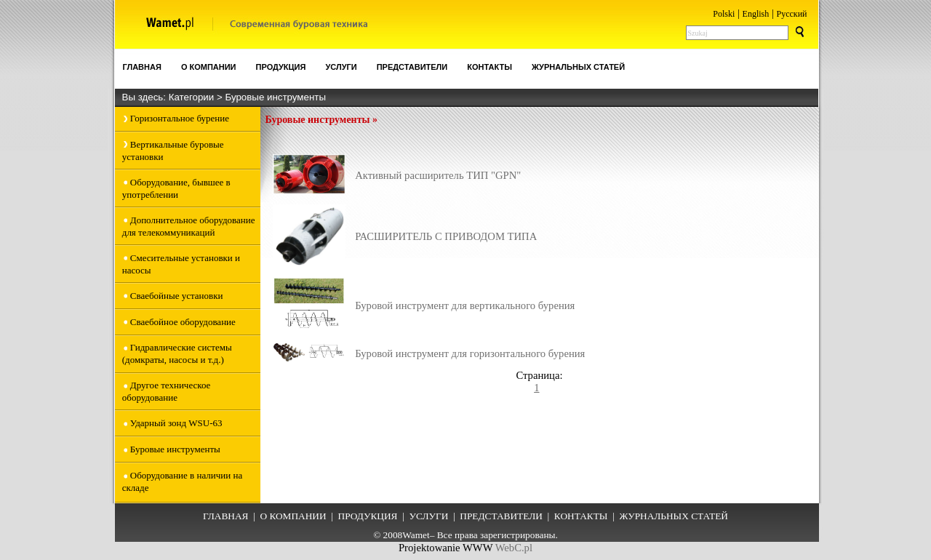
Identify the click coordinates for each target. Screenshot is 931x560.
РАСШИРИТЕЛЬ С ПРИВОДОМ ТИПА (446, 236)
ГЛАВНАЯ (225, 516)
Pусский (792, 14)
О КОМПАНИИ (293, 516)
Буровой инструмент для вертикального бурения (465, 305)
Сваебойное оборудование (183, 322)
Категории (193, 97)
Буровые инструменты (275, 97)
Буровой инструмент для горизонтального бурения (470, 353)
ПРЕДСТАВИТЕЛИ (501, 516)
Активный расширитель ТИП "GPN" (438, 175)
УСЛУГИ (428, 516)
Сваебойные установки (177, 296)
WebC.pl (514, 548)
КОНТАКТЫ (581, 516)
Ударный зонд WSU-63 (176, 423)
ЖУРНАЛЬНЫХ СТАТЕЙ (673, 516)
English (756, 14)
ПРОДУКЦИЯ (368, 516)
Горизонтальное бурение (180, 118)
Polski (724, 14)
